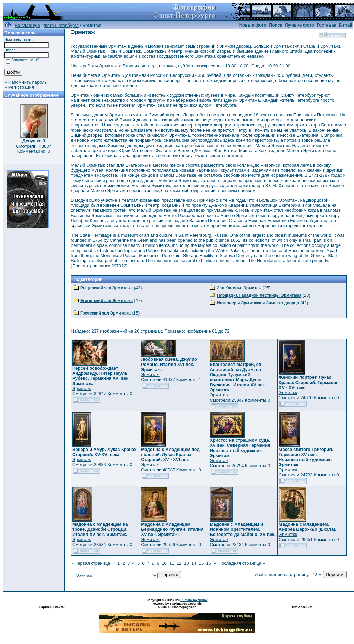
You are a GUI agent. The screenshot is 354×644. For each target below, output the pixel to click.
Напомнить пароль (27, 82)
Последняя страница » (242, 563)
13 (186, 563)
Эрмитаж (82, 388)
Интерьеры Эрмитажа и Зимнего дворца (258, 303)
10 (164, 563)
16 (208, 563)
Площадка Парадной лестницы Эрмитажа (259, 295)
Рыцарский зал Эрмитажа (107, 288)
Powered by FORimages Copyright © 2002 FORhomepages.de (177, 605)
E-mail (345, 25)
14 (194, 563)
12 (179, 563)
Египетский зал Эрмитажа (107, 301)
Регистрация (21, 87)
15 (201, 563)
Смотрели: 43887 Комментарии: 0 (34, 149)
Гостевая (326, 25)
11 (172, 563)
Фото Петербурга (61, 25)
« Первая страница (90, 563)
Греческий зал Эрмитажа (106, 313)
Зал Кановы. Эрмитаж (239, 288)
